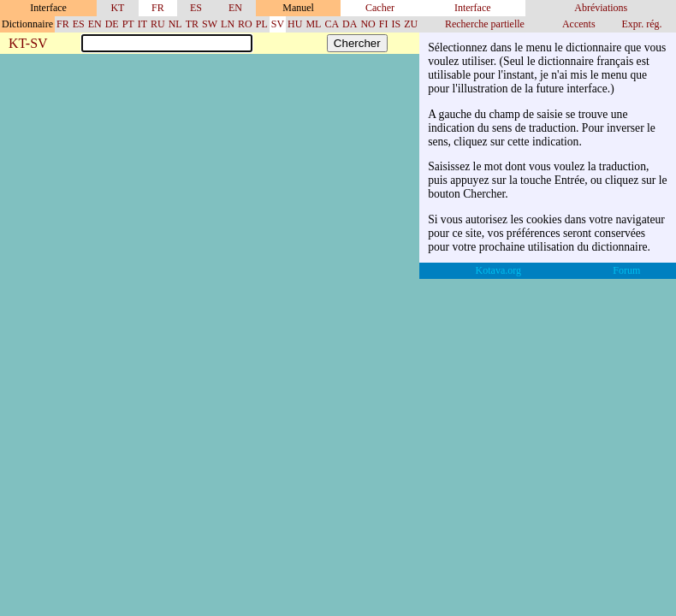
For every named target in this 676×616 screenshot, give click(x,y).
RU (158, 24)
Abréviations (601, 8)
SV (278, 24)
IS (396, 24)
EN (235, 8)
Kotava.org (498, 270)
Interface (473, 8)
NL (175, 24)
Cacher (380, 8)
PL (262, 24)
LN (228, 24)
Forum (626, 270)
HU (295, 24)
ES (196, 8)
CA (332, 24)
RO (245, 24)
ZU (411, 24)
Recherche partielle (485, 24)
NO (368, 24)
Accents (579, 24)
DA (350, 24)
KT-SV (28, 44)
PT (128, 24)
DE (112, 24)
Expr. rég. (641, 24)
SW (210, 24)
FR (158, 8)
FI (384, 24)
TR (192, 24)
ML (313, 24)
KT (117, 8)
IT (142, 24)
